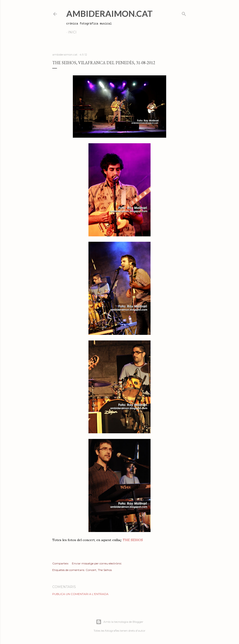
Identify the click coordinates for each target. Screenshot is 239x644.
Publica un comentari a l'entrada (80, 594)
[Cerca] (184, 13)
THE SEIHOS (133, 540)
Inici (72, 32)
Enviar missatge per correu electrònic (97, 563)
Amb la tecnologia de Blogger (120, 622)
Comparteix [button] (60, 563)
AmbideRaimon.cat (109, 14)
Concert (91, 570)
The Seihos (105, 570)
